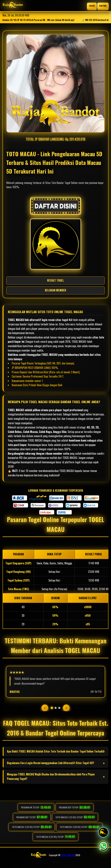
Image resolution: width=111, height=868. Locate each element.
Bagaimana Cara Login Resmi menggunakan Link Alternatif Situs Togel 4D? (50, 763)
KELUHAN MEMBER (55, 290)
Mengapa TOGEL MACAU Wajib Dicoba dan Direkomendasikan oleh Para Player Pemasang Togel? (51, 776)
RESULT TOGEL (55, 280)
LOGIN (92, 6)
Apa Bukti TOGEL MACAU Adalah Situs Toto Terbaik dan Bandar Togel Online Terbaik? (56, 751)
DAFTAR (103, 6)
